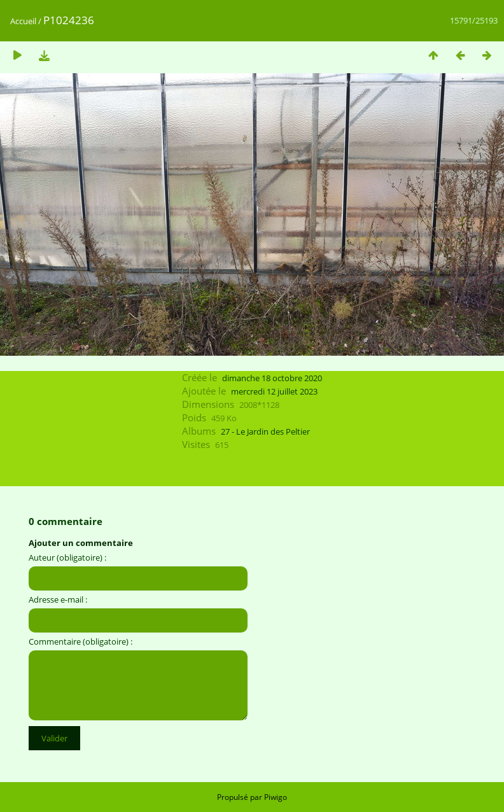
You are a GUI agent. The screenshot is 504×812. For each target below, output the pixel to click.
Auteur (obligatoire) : (67, 557)
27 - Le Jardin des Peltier (265, 431)
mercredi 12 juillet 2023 (274, 391)
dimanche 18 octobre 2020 (272, 378)
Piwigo (276, 797)
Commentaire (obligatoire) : (80, 641)
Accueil (23, 21)
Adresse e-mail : (58, 599)
